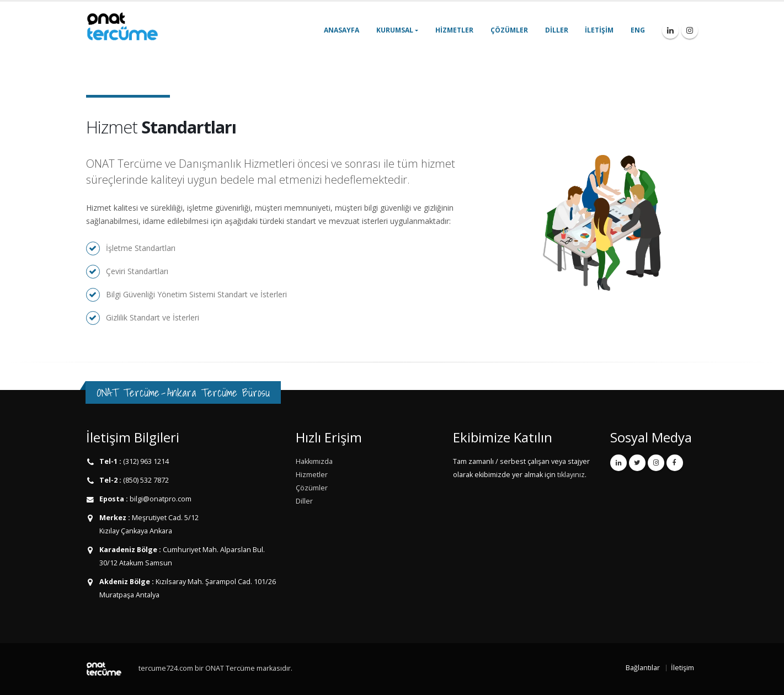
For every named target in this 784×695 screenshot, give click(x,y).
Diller (557, 30)
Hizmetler (454, 30)
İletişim (599, 30)
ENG (638, 30)
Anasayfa (342, 30)
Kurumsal (395, 30)
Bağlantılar (643, 668)
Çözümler (509, 30)
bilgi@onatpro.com (160, 499)
